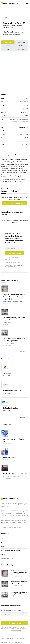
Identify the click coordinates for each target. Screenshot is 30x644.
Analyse (21, 46)
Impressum (16, 640)
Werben (11, 640)
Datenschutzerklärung (10, 268)
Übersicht (8, 42)
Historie (8, 49)
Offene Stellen (4, 640)
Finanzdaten (21, 49)
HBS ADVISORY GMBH (10, 639)
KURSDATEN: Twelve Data (6, 643)
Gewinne (8, 46)
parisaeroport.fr (24, 127)
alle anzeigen (22, 352)
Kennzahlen (21, 42)
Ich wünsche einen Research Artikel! (15, 203)
